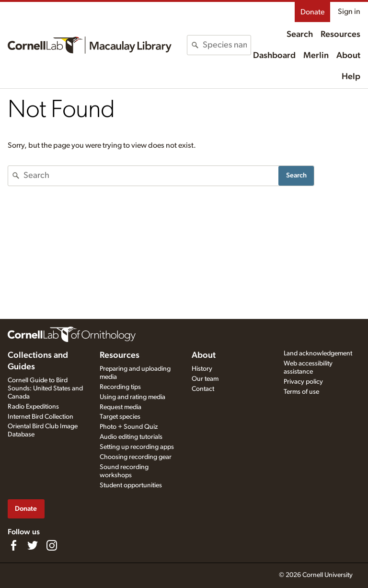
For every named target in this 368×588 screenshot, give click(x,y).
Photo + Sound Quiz (129, 427)
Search (300, 35)
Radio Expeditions (33, 407)
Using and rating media (132, 397)
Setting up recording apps (137, 447)
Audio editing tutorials (131, 437)
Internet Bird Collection (40, 417)
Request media (121, 407)
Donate (312, 12)
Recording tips (120, 387)
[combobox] (227, 45)
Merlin (316, 56)
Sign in (349, 12)
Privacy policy (303, 382)
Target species (120, 417)
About (348, 56)
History (202, 369)
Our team (205, 379)
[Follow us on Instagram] (52, 545)
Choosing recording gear (136, 457)
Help (351, 77)
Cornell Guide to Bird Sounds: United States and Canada (45, 388)
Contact (203, 389)
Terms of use (301, 392)
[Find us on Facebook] (13, 545)
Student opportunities (131, 485)
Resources (340, 35)
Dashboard (274, 56)
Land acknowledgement (318, 353)
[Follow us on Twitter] (33, 545)
